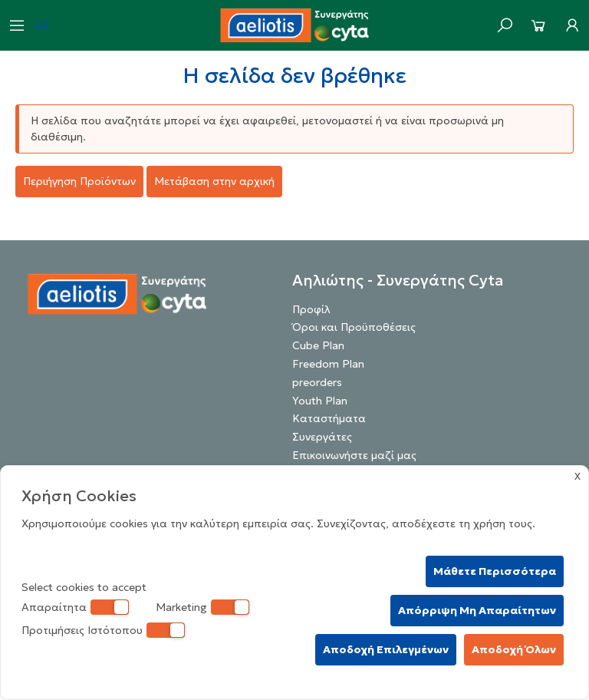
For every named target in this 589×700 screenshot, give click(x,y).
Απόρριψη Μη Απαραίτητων (477, 610)
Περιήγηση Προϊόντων (79, 181)
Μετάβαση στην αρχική (214, 181)
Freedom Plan (328, 364)
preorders (317, 382)
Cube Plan (318, 345)
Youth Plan (320, 401)
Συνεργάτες (322, 437)
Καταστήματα (329, 418)
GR (41, 25)
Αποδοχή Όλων (514, 649)
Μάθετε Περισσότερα (495, 571)
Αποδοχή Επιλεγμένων (386, 649)
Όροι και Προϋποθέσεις (354, 327)
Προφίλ (311, 309)
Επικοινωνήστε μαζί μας (354, 455)
